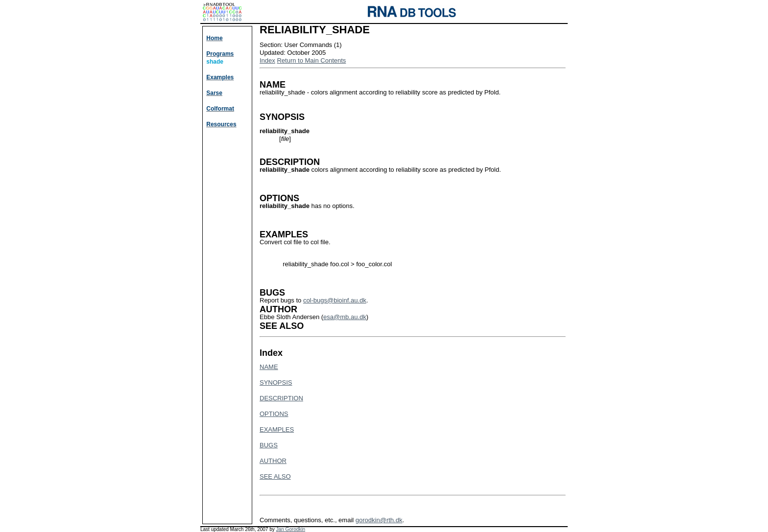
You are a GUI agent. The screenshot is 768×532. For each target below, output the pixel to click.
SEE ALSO (275, 476)
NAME (269, 367)
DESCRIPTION (281, 398)
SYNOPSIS (276, 382)
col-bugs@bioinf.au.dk (335, 300)
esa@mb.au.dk (345, 317)
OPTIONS (274, 414)
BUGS (269, 445)
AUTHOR (273, 461)
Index (267, 60)
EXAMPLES (277, 429)
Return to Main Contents (311, 60)
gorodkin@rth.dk (379, 520)
